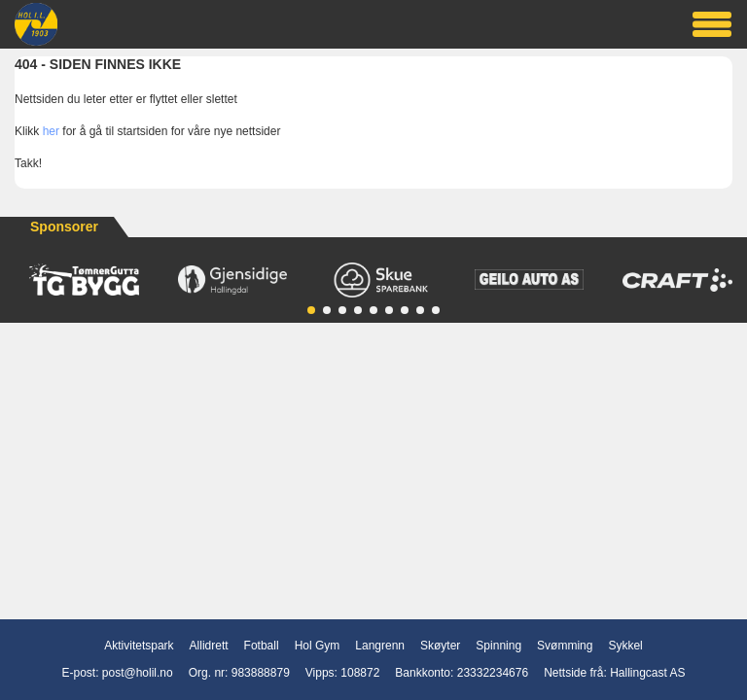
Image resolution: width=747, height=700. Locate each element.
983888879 (261, 673)
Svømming (565, 646)
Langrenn (380, 646)
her (51, 131)
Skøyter (440, 646)
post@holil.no (138, 673)
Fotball (262, 646)
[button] (311, 310)
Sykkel (625, 646)
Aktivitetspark (139, 646)
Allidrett (209, 646)
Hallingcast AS (647, 673)
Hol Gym (318, 646)
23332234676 (493, 673)
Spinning (498, 646)
